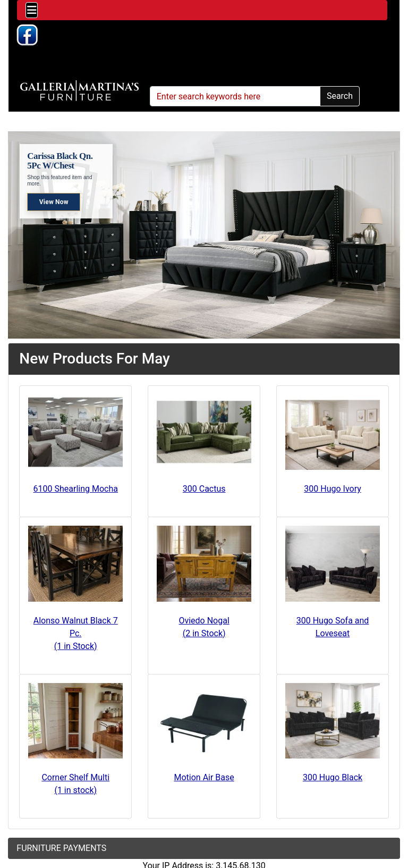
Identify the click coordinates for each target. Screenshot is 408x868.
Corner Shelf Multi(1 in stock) (75, 784)
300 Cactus (204, 489)
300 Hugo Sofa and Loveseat (333, 627)
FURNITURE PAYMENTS (61, 848)
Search (340, 96)
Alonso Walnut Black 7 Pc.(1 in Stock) (76, 633)
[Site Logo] (79, 91)
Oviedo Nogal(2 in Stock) (204, 627)
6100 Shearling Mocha (76, 489)
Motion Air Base (204, 777)
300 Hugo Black (333, 777)
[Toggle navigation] (32, 10)
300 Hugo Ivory (333, 489)
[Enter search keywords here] (235, 96)
